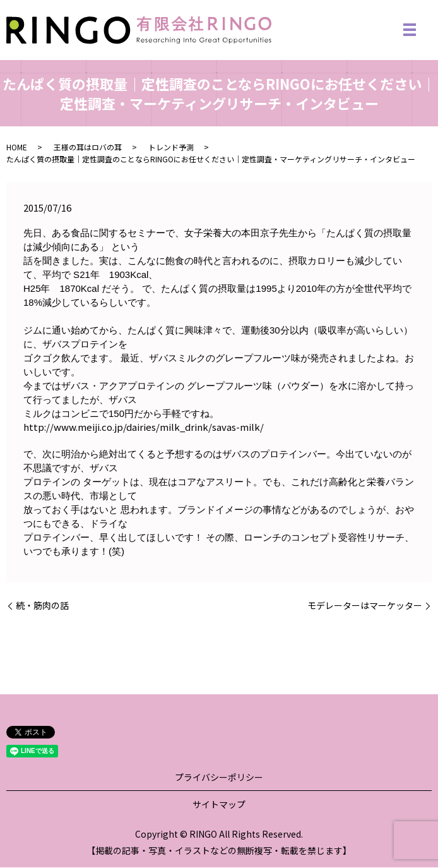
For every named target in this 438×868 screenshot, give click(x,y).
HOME (17, 148)
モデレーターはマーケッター (365, 606)
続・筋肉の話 (42, 606)
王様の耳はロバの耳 (88, 148)
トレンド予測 (171, 148)
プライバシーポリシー (219, 778)
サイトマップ (219, 805)
